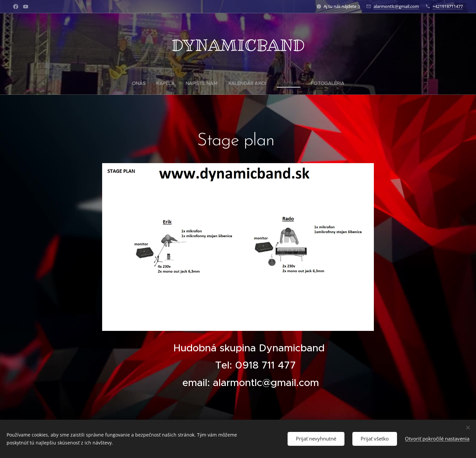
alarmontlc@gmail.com (396, 6)
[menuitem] (142, 83)
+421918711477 (448, 6)
